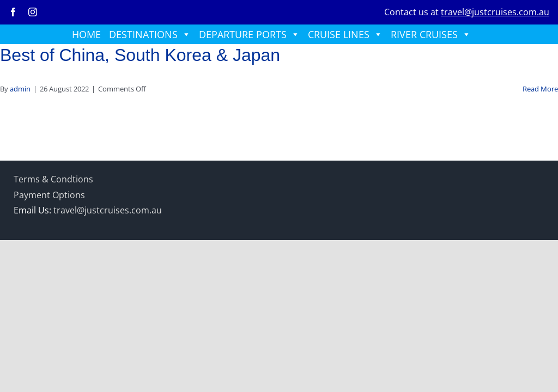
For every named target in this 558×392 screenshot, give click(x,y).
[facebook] (13, 12)
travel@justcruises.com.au (495, 12)
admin (20, 89)
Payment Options (49, 195)
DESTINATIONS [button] (150, 34)
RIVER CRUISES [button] (431, 34)
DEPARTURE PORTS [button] (249, 34)
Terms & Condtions (53, 179)
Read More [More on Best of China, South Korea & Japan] (540, 89)
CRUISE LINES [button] (345, 34)
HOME (86, 34)
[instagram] (33, 12)
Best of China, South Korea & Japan (140, 55)
